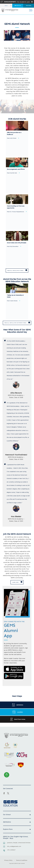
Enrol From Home (20, 719)
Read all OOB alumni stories (15, 271)
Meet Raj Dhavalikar (13, 246)
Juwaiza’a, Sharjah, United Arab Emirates (19, 843)
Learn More (15, 582)
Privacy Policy (8, 860)
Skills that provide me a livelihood (14, 133)
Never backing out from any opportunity (16, 207)
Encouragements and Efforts (16, 169)
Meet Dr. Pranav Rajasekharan (16, 212)
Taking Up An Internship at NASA (15, 296)
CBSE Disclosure (18, 6)
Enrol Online (29, 6)
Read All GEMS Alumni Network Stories (15, 323)
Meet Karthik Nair (12, 173)
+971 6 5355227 (11, 850)
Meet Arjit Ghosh (12, 138)
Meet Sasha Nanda (12, 301)
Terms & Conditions (22, 860)
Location (20, 712)
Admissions (20, 705)
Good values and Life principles (17, 243)
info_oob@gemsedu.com (14, 846)
